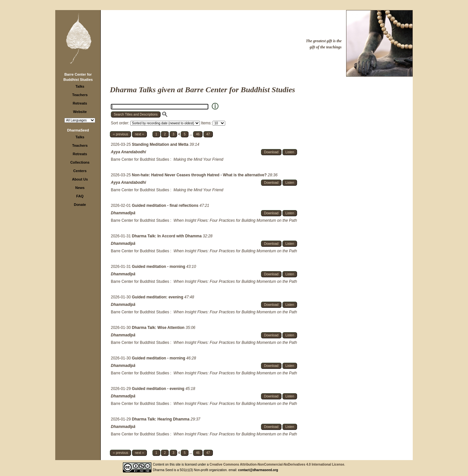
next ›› (139, 134)
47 (208, 134)
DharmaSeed (78, 130)
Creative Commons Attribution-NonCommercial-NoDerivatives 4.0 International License (277, 464)
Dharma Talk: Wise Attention (159, 328)
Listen (290, 152)
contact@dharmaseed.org (258, 470)
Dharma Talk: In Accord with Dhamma (167, 236)
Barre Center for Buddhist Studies (140, 159)
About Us (80, 179)
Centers (80, 171)
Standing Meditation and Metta (161, 144)
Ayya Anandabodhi (128, 152)
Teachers (80, 95)
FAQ (80, 196)
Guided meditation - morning (159, 267)
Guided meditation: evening (158, 297)
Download (271, 152)
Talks (80, 86)
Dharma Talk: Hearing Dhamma (161, 419)
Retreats (80, 103)
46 (198, 134)
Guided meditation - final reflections (166, 206)
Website (80, 112)
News (80, 188)
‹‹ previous (120, 134)
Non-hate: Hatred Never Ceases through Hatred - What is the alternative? (200, 175)
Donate (80, 205)
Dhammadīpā (123, 213)
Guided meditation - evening (159, 389)
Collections (80, 162)
